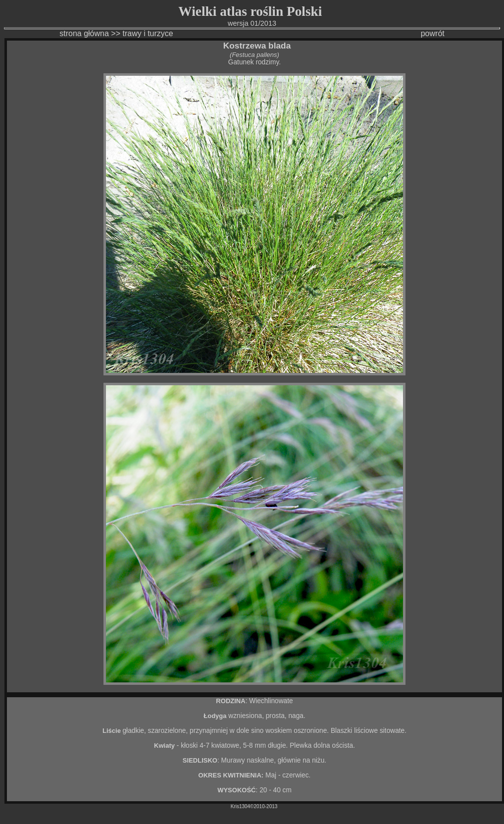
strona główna (84, 33)
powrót (433, 33)
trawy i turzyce (148, 33)
